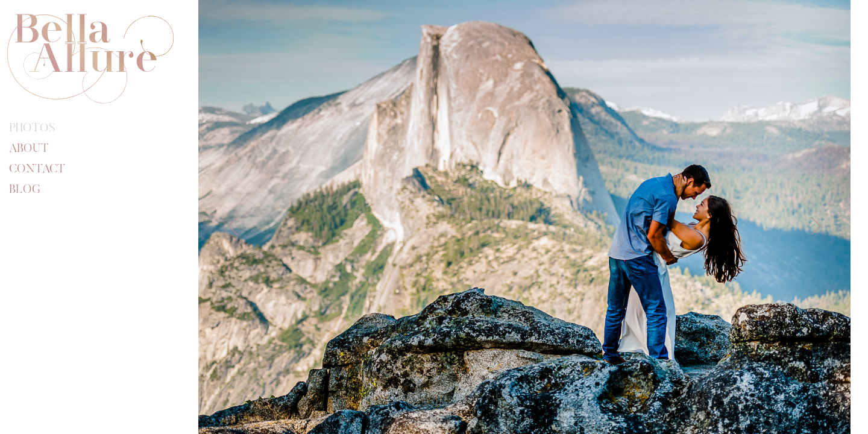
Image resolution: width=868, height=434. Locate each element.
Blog (25, 190)
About (29, 149)
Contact (37, 169)
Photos (32, 128)
